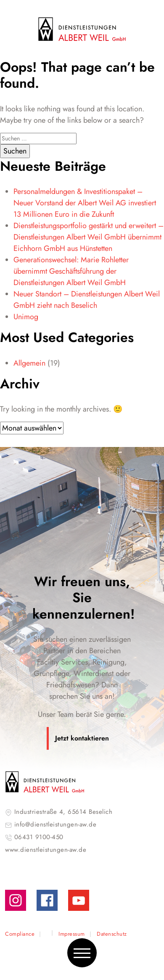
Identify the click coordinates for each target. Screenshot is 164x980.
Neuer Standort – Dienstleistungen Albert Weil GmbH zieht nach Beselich (87, 300)
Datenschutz (112, 934)
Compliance (20, 934)
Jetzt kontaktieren (82, 738)
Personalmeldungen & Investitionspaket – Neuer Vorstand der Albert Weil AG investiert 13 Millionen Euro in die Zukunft (85, 203)
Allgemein (29, 363)
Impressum (72, 934)
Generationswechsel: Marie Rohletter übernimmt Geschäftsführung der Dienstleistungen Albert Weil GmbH (71, 271)
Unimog (26, 317)
